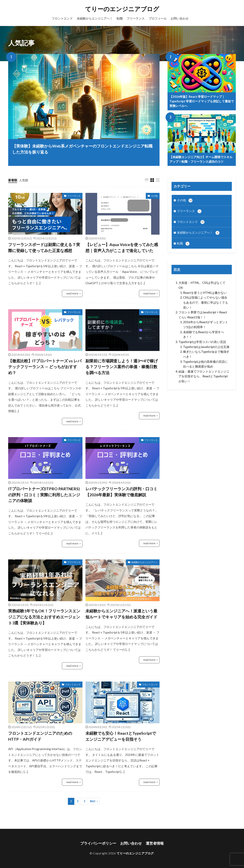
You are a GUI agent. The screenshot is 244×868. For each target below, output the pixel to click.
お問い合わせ (180, 18)
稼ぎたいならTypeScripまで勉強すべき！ (206, 354)
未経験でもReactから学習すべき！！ (203, 334)
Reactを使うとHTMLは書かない (205, 293)
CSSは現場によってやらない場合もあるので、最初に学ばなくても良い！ (206, 302)
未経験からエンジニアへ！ (95, 18)
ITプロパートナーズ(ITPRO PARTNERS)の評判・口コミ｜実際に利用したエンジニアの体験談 (44, 495)
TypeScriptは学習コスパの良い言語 (202, 342)
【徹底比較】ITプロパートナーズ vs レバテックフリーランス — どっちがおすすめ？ (45, 367)
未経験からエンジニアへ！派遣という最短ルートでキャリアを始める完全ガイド (121, 614)
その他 (154, 196)
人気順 (24, 180)
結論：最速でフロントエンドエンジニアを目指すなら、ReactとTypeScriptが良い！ (204, 376)
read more (72, 293)
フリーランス (136, 18)
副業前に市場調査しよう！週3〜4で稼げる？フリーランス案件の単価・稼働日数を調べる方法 (122, 367)
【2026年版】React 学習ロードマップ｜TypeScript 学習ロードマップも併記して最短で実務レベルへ (202, 101)
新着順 (13, 180)
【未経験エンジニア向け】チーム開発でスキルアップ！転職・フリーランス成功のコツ (201, 159)
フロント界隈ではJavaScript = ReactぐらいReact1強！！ (203, 315)
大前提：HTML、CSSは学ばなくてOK (202, 285)
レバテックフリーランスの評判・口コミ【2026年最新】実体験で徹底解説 (121, 492)
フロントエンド (62, 18)
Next (93, 801)
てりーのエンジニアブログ (122, 9)
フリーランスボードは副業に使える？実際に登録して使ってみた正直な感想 (44, 247)
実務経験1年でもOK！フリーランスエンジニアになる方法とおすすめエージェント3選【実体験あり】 (44, 617)
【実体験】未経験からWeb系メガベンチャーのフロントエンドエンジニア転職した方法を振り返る (82, 149)
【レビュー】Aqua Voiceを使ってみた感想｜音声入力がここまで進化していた (122, 247)
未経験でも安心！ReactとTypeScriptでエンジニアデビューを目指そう (121, 736)
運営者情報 (155, 843)
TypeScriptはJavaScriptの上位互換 (206, 347)
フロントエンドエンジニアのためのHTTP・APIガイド (40, 736)
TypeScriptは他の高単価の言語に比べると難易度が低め (205, 364)
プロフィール (158, 18)
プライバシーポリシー (98, 843)
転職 (120, 18)
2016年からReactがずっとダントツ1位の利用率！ (206, 324)
